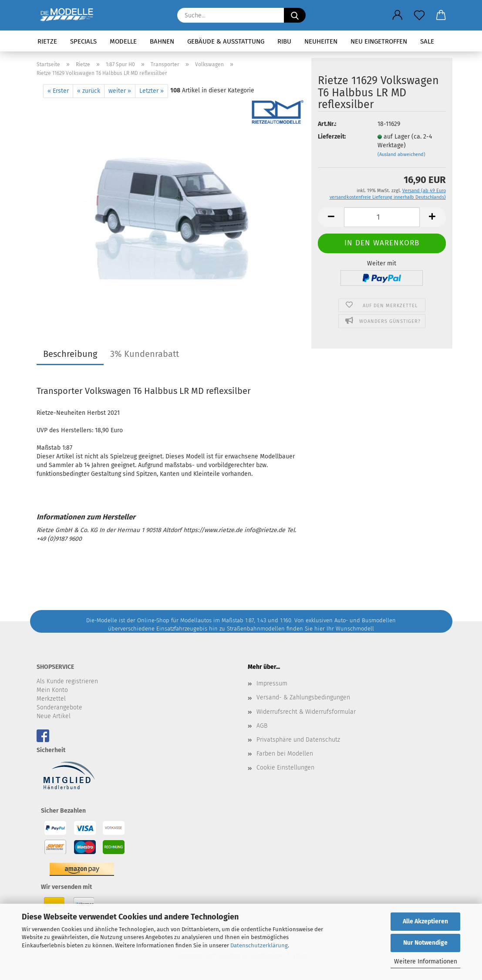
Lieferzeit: (332, 137)
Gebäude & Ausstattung (226, 41)
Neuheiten (321, 41)
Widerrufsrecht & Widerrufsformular (306, 712)
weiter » (120, 91)
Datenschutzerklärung (259, 945)
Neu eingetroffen (379, 41)
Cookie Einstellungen (285, 768)
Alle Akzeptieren (425, 921)
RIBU (284, 41)
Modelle (123, 41)
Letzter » (152, 91)
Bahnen (162, 41)
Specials (83, 41)
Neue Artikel (54, 716)
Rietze (47, 41)
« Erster (58, 91)
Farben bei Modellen (285, 754)
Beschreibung (70, 354)
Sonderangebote (59, 707)
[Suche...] (295, 15)
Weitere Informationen (426, 961)
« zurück (89, 91)
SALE (427, 41)
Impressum (272, 683)
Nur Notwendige (425, 943)
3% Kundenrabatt (145, 354)
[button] (398, 15)
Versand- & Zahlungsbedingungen (303, 697)
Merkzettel (51, 699)
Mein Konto (52, 690)
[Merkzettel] (419, 15)
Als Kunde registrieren (67, 681)
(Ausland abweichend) (401, 154)
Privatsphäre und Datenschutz (298, 740)
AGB (262, 726)
